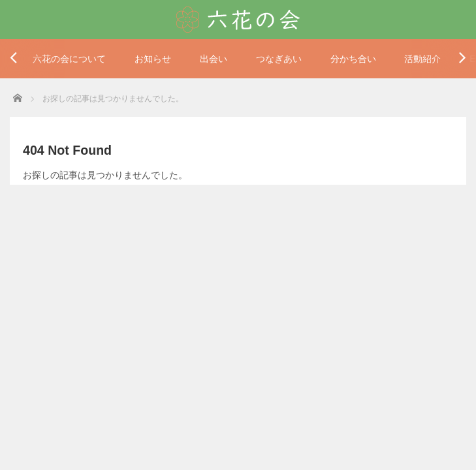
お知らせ (153, 59)
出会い (214, 59)
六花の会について (69, 59)
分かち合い (353, 59)
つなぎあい (279, 59)
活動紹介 (422, 59)
